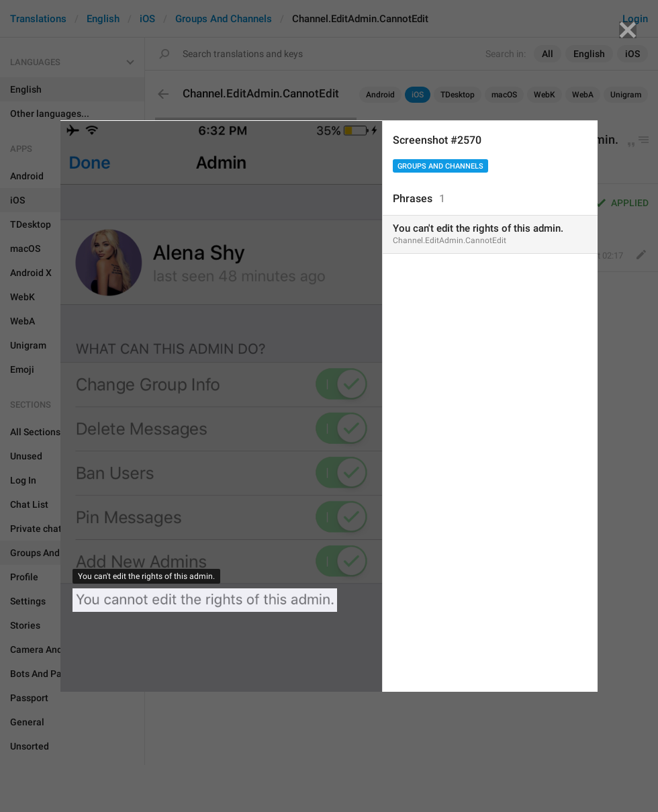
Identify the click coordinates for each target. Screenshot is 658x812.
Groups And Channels (440, 166)
